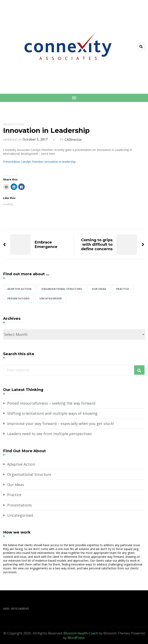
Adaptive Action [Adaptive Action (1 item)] (19, 289)
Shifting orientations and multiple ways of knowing (52, 413)
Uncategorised (20, 515)
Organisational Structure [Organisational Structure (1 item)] (62, 289)
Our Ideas (16, 485)
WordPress (76, 638)
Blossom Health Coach (81, 633)
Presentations (14, 124)
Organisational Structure (29, 474)
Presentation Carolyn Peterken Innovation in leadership (39, 162)
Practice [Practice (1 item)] (123, 289)
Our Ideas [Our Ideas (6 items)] (99, 289)
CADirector (73, 140)
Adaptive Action (21, 464)
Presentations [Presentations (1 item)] (18, 299)
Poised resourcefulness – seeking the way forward (51, 403)
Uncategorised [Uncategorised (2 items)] (51, 299)
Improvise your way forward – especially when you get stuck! (61, 424)
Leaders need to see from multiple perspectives (50, 434)
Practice (14, 495)
